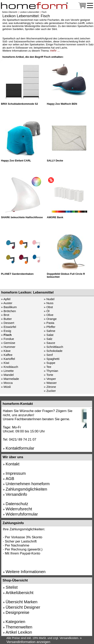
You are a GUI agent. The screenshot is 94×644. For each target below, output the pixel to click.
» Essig (6, 331)
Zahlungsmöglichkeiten (26, 489)
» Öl (47, 311)
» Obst (48, 307)
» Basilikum (9, 307)
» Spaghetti (52, 359)
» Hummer (8, 347)
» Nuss (49, 303)
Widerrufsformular (22, 514)
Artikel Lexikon (19, 632)
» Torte (49, 375)
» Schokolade (53, 351)
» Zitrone (50, 387)
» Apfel (6, 299)
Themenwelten (19, 627)
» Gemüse (8, 343)
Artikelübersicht (20, 593)
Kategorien (15, 622)
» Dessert (8, 323)
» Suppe (50, 363)
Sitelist (12, 587)
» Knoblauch (10, 367)
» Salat (49, 335)
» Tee (48, 367)
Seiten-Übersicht (10, 12)
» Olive (49, 315)
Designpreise (17, 612)
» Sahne (50, 331)
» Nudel (49, 299)
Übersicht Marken (22, 602)
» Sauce (50, 343)
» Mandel (7, 375)
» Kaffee (7, 355)
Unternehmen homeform (28, 484)
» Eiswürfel (9, 327)
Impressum (16, 473)
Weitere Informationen (26, 572)
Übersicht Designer (23, 607)
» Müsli (6, 387)
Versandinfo (16, 494)
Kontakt (13, 464)
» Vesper (50, 379)
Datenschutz (17, 504)
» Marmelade (10, 379)
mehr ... (55, 51)
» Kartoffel (8, 359)
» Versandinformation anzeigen (44, 640)
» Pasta (49, 323)
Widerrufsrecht (19, 509)
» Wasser (50, 383)
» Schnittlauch (54, 347)
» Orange (50, 319)
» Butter (6, 319)
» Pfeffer (50, 327)
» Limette (7, 371)
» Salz (48, 339)
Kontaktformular (20, 448)
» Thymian (51, 371)
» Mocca (7, 383)
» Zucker (50, 391)
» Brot (5, 315)
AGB (10, 479)
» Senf (48, 355)
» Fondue (8, 339)
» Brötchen (8, 311)
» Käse (6, 351)
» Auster (7, 303)
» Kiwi (5, 363)
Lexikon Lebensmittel (29, 12)
